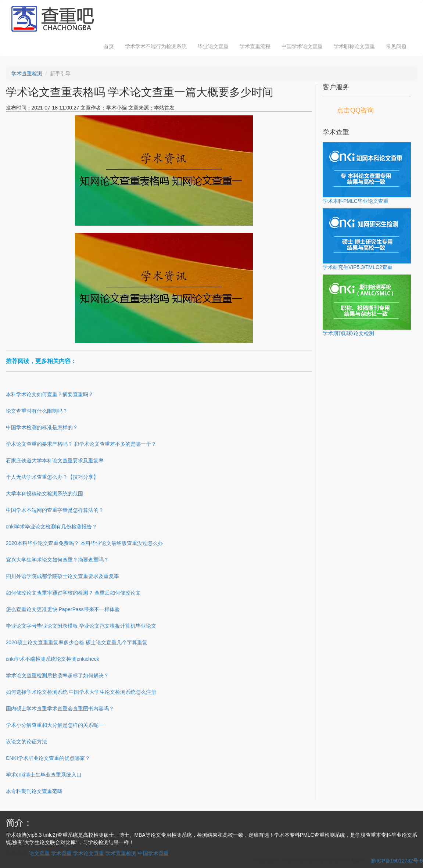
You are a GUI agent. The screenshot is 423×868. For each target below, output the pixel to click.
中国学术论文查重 (302, 46)
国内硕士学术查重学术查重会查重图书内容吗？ (60, 709)
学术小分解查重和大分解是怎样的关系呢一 (55, 725)
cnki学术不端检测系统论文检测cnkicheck (53, 659)
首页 (109, 46)
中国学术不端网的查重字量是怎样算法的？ (55, 510)
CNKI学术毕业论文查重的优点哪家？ (48, 758)
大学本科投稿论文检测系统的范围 (44, 494)
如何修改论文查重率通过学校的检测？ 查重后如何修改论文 (74, 593)
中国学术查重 (153, 853)
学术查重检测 (27, 73)
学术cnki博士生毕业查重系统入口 (44, 775)
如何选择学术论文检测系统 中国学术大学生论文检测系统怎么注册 (81, 692)
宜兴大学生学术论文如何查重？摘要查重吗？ (57, 560)
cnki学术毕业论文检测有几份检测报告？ (52, 527)
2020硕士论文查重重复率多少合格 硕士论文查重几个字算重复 (77, 642)
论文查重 (39, 853)
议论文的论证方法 (26, 742)
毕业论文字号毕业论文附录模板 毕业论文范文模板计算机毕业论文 (81, 626)
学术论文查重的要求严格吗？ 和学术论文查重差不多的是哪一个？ (81, 444)
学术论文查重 (89, 853)
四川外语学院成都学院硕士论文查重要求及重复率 (62, 576)
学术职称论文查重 (354, 46)
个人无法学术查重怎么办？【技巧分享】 (52, 477)
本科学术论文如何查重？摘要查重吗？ (50, 394)
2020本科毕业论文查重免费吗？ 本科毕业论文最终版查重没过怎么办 (84, 543)
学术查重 (61, 853)
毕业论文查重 (213, 46)
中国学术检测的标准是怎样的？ (42, 427)
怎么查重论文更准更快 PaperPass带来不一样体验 (63, 609)
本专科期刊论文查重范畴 (34, 791)
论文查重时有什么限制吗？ (37, 411)
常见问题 (396, 46)
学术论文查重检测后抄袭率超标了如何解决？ (57, 675)
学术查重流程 (255, 46)
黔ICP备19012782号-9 (397, 861)
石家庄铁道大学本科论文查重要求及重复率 (55, 460)
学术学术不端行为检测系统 (156, 46)
